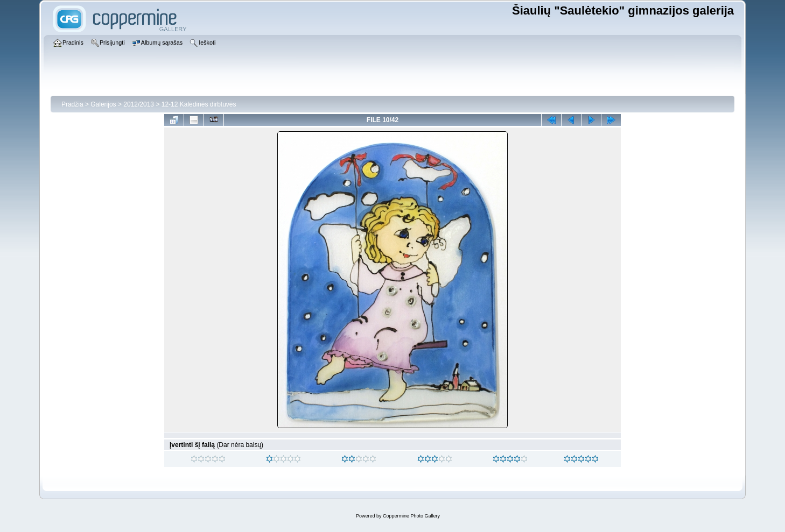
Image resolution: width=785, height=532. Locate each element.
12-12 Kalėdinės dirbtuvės (199, 104)
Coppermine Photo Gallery (411, 516)
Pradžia (72, 104)
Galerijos (103, 104)
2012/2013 (139, 104)
